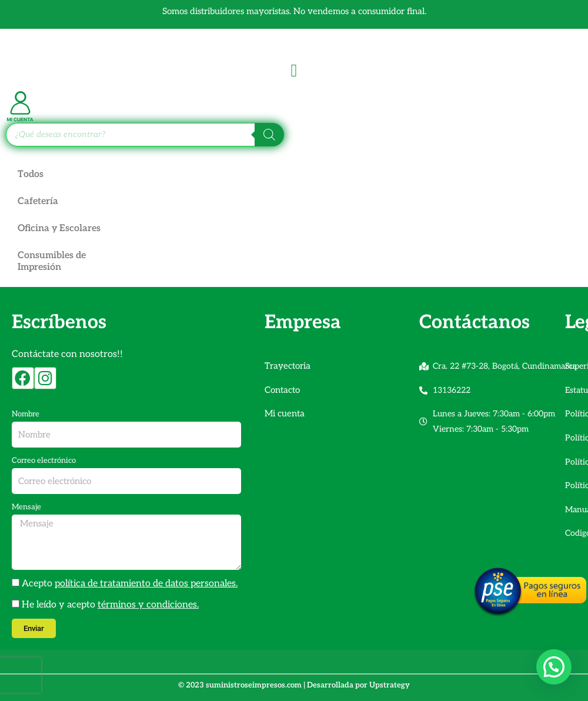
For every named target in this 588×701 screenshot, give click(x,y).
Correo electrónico (44, 460)
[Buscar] (269, 135)
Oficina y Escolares (59, 228)
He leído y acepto (110, 605)
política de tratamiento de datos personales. (146, 584)
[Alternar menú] (294, 71)
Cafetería (38, 201)
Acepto (130, 584)
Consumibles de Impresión (52, 261)
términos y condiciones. (148, 605)
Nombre (26, 414)
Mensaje (26, 507)
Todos (31, 174)
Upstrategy (390, 685)
